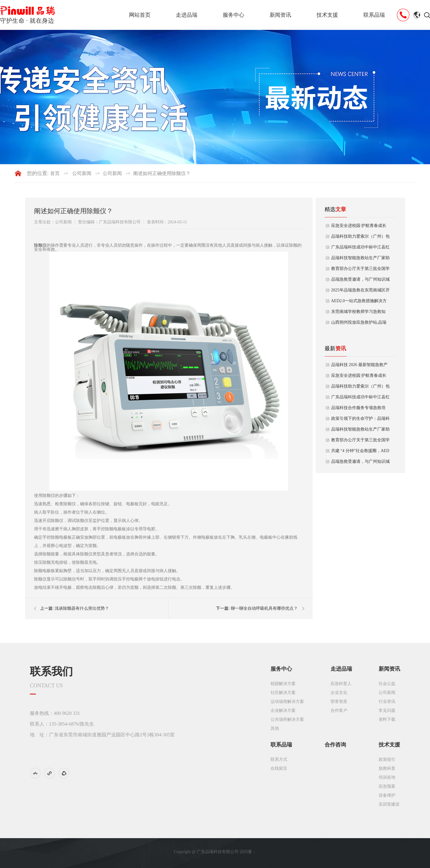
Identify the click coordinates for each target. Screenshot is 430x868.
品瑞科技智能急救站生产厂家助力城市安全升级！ (360, 259)
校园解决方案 (283, 684)
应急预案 (387, 786)
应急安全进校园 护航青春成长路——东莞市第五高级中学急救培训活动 (360, 227)
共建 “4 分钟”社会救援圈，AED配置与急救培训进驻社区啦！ (360, 452)
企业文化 (339, 693)
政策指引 (387, 759)
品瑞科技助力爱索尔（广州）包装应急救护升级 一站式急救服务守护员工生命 (360, 238)
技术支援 (327, 15)
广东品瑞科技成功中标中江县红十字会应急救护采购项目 (360, 249)
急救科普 (387, 768)
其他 (275, 728)
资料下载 (387, 719)
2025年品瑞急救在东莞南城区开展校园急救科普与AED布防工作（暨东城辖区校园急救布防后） (361, 292)
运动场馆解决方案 (287, 702)
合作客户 (339, 710)
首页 (55, 173)
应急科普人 (341, 684)
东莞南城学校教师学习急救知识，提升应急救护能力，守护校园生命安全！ (360, 313)
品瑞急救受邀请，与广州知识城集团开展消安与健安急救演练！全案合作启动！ (360, 281)
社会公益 (387, 684)
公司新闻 (82, 173)
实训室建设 (389, 804)
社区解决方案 (283, 693)
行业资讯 (387, 702)
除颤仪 (40, 245)
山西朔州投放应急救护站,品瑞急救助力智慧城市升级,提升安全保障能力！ (359, 324)
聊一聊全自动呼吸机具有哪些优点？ (264, 608)
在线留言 (279, 768)
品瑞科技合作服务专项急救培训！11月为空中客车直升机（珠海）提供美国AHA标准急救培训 (360, 409)
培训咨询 (387, 777)
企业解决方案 (283, 710)
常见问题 (387, 710)
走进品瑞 (187, 15)
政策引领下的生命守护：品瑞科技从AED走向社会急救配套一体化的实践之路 (361, 420)
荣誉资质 (339, 702)
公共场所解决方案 (287, 719)
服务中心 (234, 15)
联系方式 (279, 759)
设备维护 (387, 795)
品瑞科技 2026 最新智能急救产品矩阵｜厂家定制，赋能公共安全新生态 (360, 366)
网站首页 (140, 15)
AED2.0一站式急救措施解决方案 (359, 302)
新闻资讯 (280, 15)
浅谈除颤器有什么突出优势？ (82, 608)
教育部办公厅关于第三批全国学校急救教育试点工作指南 (360, 270)
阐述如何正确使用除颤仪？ (162, 173)
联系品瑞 (374, 15)
